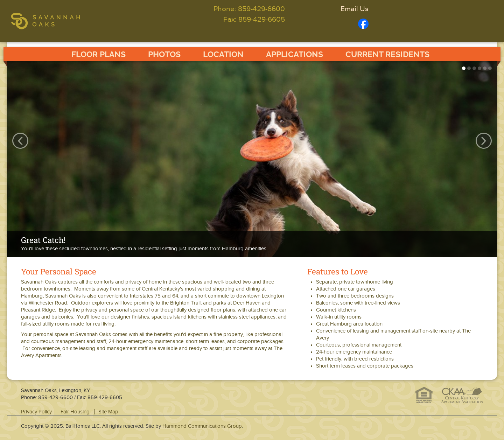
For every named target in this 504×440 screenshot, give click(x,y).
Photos (164, 54)
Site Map (108, 412)
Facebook (363, 24)
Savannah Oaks (65, 21)
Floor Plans (99, 54)
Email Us (355, 9)
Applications (295, 54)
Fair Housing (75, 412)
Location (223, 54)
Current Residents (387, 54)
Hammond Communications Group (202, 426)
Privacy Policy (36, 412)
